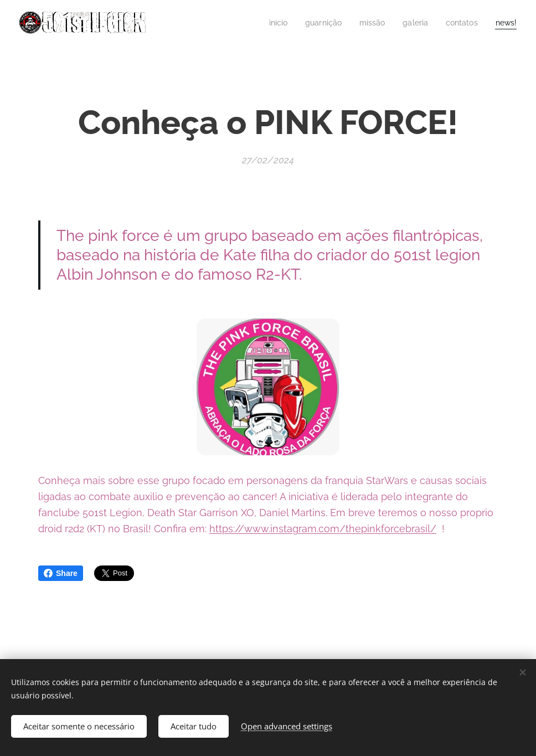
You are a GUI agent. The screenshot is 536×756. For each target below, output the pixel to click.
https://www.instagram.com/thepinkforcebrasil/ (323, 528)
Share (61, 573)
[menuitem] (268, 23)
